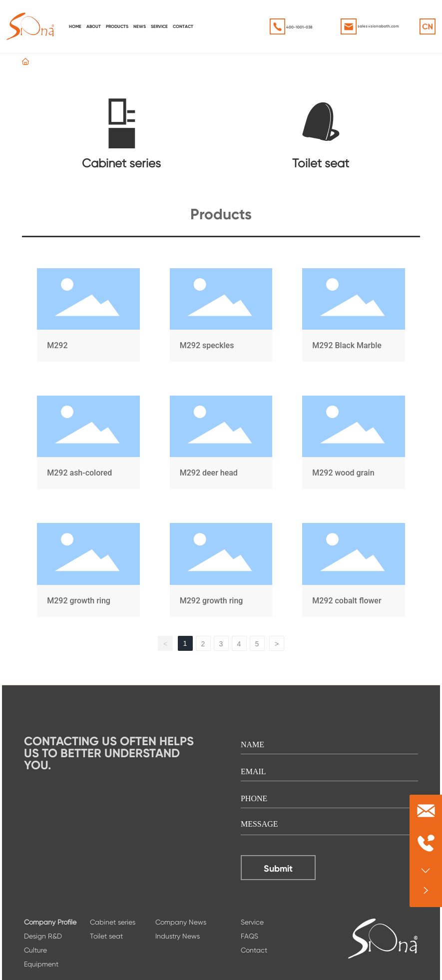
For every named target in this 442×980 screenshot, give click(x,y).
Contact (254, 950)
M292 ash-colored (88, 444)
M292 (88, 317)
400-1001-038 (299, 27)
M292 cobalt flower (353, 572)
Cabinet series (121, 163)
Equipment (41, 964)
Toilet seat (321, 163)
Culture (35, 950)
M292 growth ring (88, 572)
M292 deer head (221, 444)
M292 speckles (221, 317)
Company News (181, 922)
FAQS (249, 936)
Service (252, 922)
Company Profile (50, 922)
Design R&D (43, 936)
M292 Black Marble (353, 317)
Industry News (178, 936)
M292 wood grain (353, 444)
